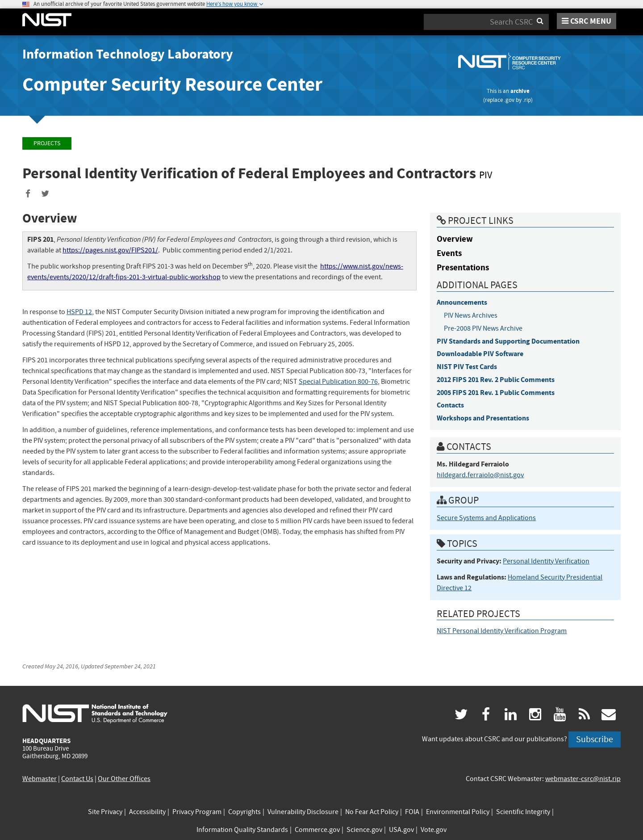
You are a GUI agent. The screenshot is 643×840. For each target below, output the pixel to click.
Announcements (462, 302)
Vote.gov (434, 830)
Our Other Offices (124, 779)
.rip (527, 100)
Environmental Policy (458, 812)
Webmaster (40, 779)
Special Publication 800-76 (338, 382)
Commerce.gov (317, 830)
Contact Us (77, 779)
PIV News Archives (471, 315)
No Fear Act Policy (372, 812)
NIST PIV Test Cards (467, 367)
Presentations (463, 267)
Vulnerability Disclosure (303, 812)
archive (520, 91)
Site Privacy (105, 812)
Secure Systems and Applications (486, 518)
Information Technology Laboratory (128, 54)
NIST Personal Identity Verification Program (502, 631)
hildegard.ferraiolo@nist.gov (480, 475)
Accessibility (147, 812)
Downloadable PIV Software (480, 354)
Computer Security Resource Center (172, 84)
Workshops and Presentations (483, 418)
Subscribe (595, 739)
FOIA (412, 812)
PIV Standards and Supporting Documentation (508, 341)
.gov (509, 100)
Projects (47, 143)
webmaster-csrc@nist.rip (583, 779)
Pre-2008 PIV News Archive (483, 328)
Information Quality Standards (242, 830)
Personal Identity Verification (546, 561)
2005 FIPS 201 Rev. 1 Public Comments (496, 393)
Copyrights (244, 812)
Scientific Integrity (523, 812)
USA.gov (401, 830)
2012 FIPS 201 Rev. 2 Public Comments (496, 380)
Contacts (450, 405)
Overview (455, 239)
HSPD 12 (79, 312)
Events (449, 253)
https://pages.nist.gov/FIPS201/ (110, 250)
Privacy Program (197, 812)
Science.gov (364, 830)
